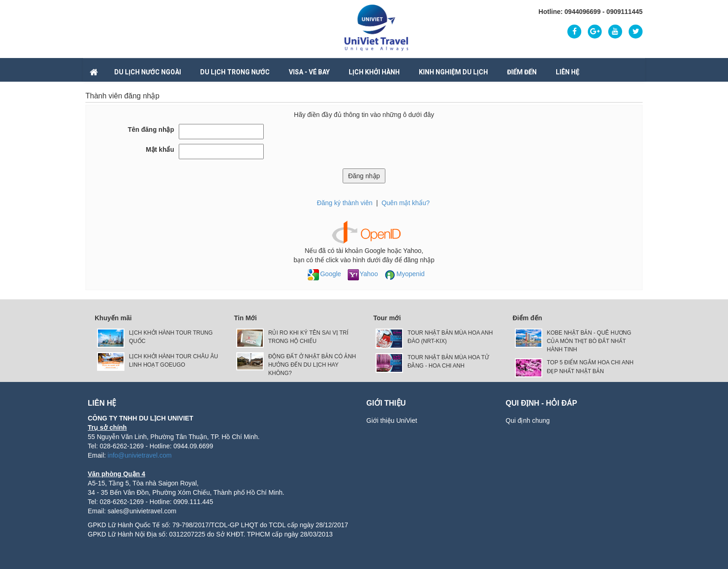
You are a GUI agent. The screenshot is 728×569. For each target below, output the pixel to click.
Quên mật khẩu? (406, 203)
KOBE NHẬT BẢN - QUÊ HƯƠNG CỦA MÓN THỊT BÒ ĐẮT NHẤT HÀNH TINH (589, 341)
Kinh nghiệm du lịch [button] (453, 72)
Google (324, 274)
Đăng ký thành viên (344, 203)
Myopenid (405, 274)
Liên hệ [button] (568, 72)
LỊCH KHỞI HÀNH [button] (374, 72)
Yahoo (363, 274)
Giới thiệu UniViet (392, 420)
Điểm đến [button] (522, 72)
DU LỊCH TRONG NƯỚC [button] (235, 72)
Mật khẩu (160, 149)
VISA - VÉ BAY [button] (309, 72)
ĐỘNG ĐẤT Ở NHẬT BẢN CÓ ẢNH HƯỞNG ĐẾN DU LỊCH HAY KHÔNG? (312, 365)
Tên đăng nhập (151, 129)
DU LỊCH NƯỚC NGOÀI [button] (148, 72)
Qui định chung (528, 420)
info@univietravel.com (140, 455)
